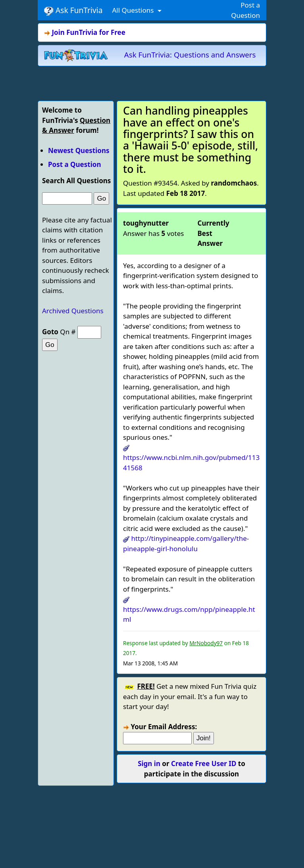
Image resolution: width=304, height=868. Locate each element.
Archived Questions (73, 311)
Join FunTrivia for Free (88, 32)
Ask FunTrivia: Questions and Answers (190, 55)
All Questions (134, 10)
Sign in (149, 764)
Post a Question (74, 164)
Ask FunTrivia (73, 10)
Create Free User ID (204, 764)
